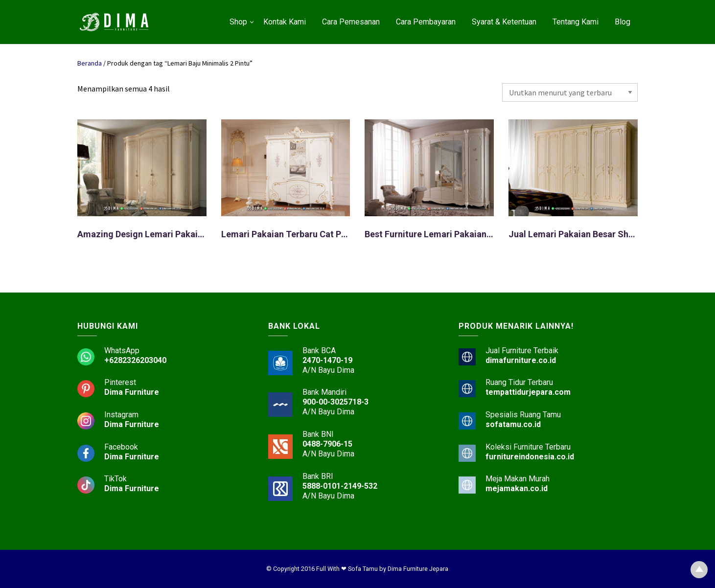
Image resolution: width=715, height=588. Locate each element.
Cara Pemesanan (351, 22)
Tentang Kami (576, 22)
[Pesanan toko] (570, 92)
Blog (623, 22)
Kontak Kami (285, 22)
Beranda (90, 63)
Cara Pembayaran (426, 22)
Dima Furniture (132, 392)
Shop (238, 22)
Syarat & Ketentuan (504, 22)
